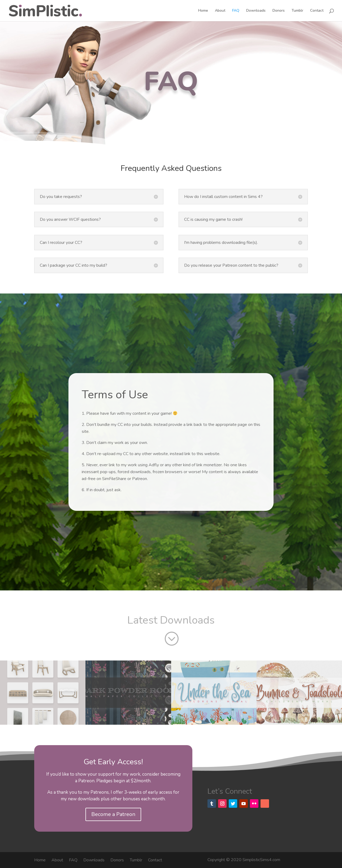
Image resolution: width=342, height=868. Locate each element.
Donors (279, 11)
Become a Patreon (113, 814)
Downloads (256, 11)
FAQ (236, 11)
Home (203, 11)
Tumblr (297, 11)
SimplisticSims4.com (261, 860)
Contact (317, 11)
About (220, 11)
